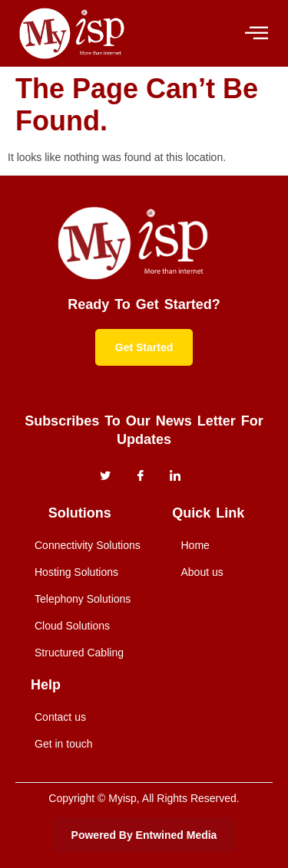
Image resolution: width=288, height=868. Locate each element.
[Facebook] (141, 476)
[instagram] (175, 476)
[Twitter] (105, 476)
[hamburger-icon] (255, 33)
